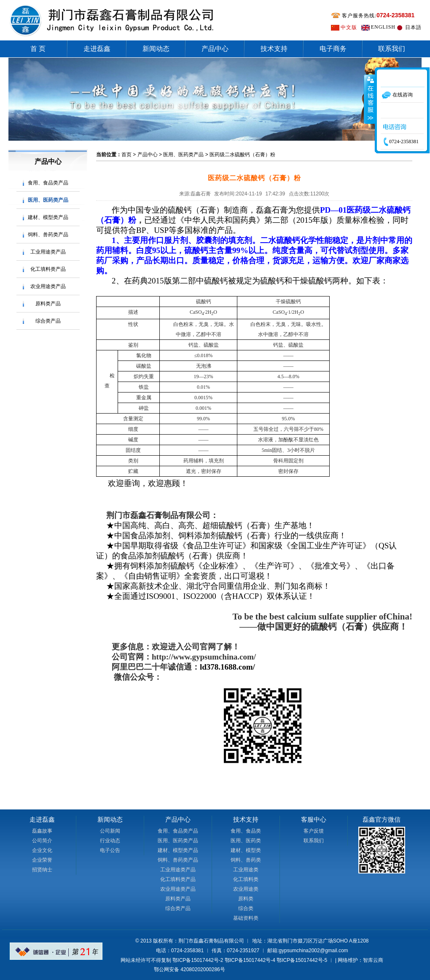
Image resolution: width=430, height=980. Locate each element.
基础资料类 (246, 918)
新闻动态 (156, 49)
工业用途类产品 (48, 252)
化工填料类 (246, 879)
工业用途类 (246, 870)
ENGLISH (383, 27)
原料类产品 (48, 304)
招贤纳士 (42, 870)
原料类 (246, 899)
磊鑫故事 (42, 831)
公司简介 (42, 841)
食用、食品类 (246, 831)
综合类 (246, 908)
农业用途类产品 (48, 286)
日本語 (413, 27)
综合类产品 (48, 321)
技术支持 (274, 49)
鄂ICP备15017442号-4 (250, 960)
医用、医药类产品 (48, 200)
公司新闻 (110, 831)
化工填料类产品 (48, 269)
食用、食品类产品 (48, 183)
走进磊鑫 (97, 49)
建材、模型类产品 (48, 217)
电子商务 (333, 49)
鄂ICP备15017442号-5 (302, 960)
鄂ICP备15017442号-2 (198, 960)
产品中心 (215, 49)
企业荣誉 (42, 860)
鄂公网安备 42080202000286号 (189, 969)
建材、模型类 (246, 850)
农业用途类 (246, 889)
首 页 (38, 49)
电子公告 (110, 850)
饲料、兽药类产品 (48, 235)
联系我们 (392, 49)
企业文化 (42, 850)
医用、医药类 (246, 841)
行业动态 (110, 841)
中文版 (349, 27)
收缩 (370, 99)
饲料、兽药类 (246, 860)
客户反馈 (314, 831)
